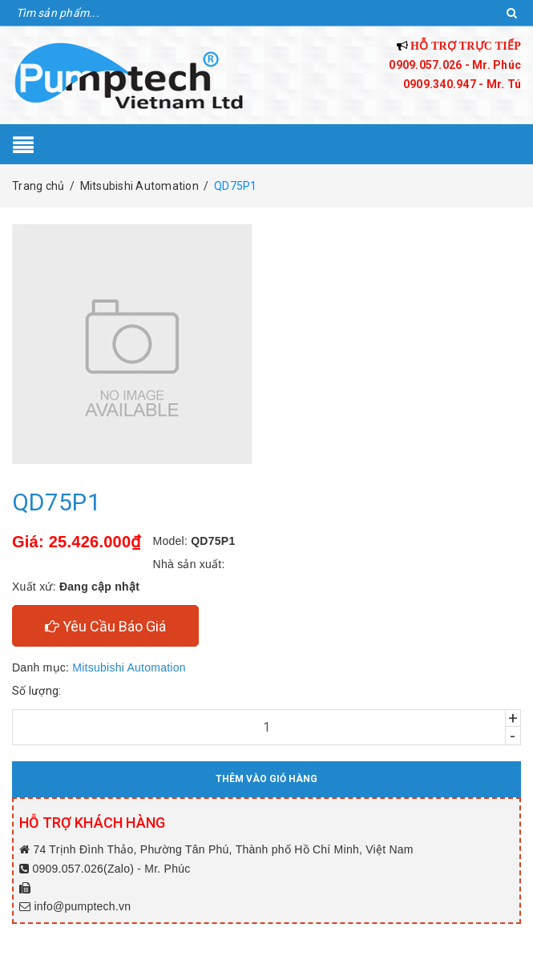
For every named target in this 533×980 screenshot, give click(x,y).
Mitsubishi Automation (129, 667)
